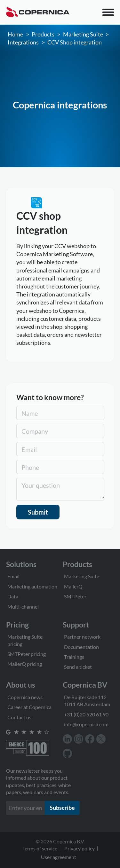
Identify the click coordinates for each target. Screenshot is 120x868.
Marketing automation (32, 586)
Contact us (19, 717)
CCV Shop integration (75, 42)
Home (15, 34)
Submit (38, 512)
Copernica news (25, 697)
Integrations (23, 42)
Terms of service (40, 848)
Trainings (74, 657)
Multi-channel (23, 607)
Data (13, 596)
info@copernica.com (86, 724)
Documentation (81, 647)
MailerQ (73, 586)
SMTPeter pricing (27, 654)
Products (43, 34)
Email (13, 576)
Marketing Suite (83, 34)
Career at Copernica (29, 707)
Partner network (82, 637)
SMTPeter (75, 596)
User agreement (59, 857)
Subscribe (62, 808)
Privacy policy (80, 848)
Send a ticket (78, 667)
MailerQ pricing (25, 664)
